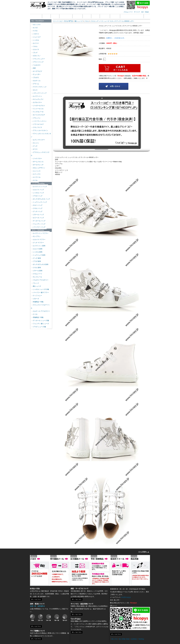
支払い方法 (77, 16)
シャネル (35, 40)
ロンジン (35, 143)
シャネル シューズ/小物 (40, 289)
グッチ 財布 (36, 258)
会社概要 (46, 16)
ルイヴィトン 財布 (39, 246)
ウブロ (35, 31)
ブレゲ (35, 53)
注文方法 (55, 16)
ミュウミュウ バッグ (39, 202)
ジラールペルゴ (38, 124)
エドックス (36, 174)
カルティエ (36, 81)
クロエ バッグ (37, 208)
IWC (34, 68)
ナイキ (35, 314)
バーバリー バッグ (39, 227)
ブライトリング (38, 62)
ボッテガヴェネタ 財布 (40, 264)
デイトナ (137, 12)
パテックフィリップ (39, 93)
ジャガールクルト (38, 106)
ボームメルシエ (38, 162)
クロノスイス (37, 127)
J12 (142, 12)
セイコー (35, 43)
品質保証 (95, 16)
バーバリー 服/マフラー (40, 292)
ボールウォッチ (38, 165)
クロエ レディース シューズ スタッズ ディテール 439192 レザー (112, 21)
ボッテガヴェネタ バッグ (41, 199)
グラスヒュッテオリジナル (40, 154)
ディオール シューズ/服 (40, 321)
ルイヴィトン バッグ (39, 187)
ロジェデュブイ (38, 99)
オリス (35, 149)
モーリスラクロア (38, 115)
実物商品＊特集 (38, 317)
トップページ (36, 16)
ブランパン (36, 118)
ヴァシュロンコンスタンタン (41, 135)
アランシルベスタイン (40, 130)
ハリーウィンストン (39, 121)
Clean (147, 12)
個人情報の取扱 (66, 16)
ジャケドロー (37, 159)
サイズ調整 (115, 16)
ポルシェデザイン (38, 168)
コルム (35, 46)
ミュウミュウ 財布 (39, 255)
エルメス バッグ (38, 190)
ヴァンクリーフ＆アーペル (40, 306)
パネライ (35, 34)
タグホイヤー (37, 102)
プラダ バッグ (37, 196)
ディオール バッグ (39, 221)
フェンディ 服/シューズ (40, 324)
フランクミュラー (38, 59)
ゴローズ (35, 299)
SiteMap (141, 639)
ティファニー (37, 296)
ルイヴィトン (37, 96)
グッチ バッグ (37, 211)
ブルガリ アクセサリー (40, 280)
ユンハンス (36, 171)
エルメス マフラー (39, 240)
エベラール (36, 177)
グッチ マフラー (38, 243)
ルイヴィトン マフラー (40, 233)
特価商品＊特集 (38, 302)
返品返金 (87, 16)
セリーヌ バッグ (38, 218)
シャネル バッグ (38, 193)
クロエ (87, 21)
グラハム (35, 84)
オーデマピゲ (37, 71)
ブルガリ (35, 78)
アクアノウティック (39, 87)
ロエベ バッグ (37, 205)
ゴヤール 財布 (37, 271)
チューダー (36, 74)
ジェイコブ (36, 37)
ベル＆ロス (36, 65)
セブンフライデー (38, 140)
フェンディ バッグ (39, 224)
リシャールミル (38, 109)
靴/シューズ (36, 286)
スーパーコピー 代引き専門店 (63, 21)
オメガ (35, 28)
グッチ (35, 146)
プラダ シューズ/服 (39, 327)
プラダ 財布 (36, 261)
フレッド (35, 283)
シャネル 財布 (37, 252)
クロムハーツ (128, 12)
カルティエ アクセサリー (41, 311)
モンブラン (36, 236)
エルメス (35, 49)
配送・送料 (105, 16)
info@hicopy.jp (126, 597)
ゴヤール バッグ (38, 215)
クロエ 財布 (36, 268)
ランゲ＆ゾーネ (38, 112)
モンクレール (37, 277)
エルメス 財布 (37, 249)
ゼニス (35, 90)
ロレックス (36, 25)
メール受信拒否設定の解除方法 (132, 16)
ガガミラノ (36, 56)
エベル (35, 180)
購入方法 (114, 639)
